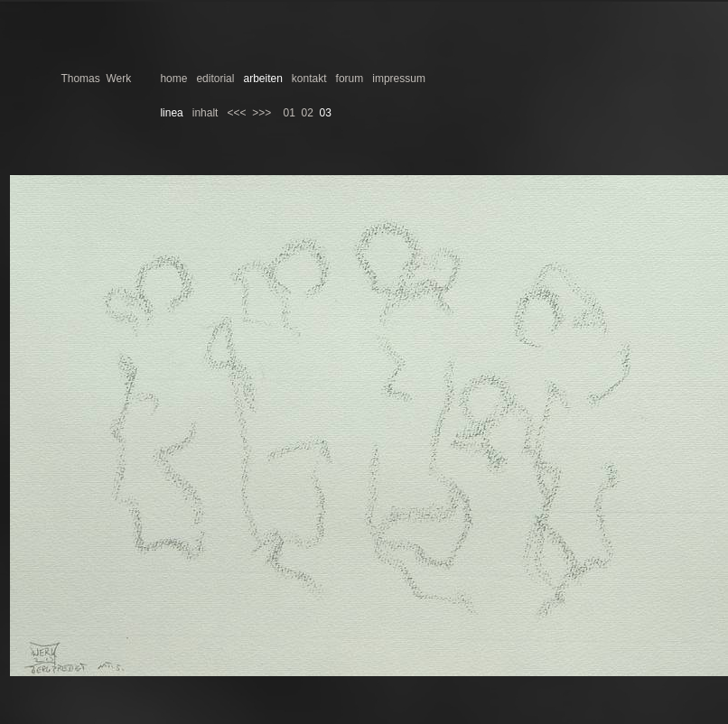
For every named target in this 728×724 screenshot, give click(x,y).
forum (350, 79)
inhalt (205, 113)
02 (308, 113)
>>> (261, 113)
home (173, 79)
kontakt (309, 79)
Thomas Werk (96, 79)
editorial (215, 79)
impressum (399, 79)
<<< (236, 113)
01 (289, 113)
